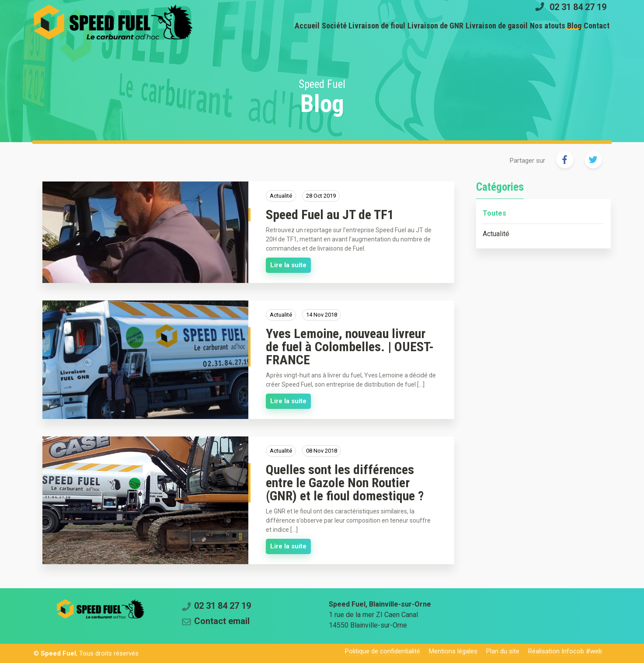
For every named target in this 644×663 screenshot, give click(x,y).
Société (280, 25)
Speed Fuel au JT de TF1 (330, 215)
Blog (562, 25)
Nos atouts (527, 25)
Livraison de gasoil (467, 25)
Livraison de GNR (398, 25)
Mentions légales (453, 651)
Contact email (222, 621)
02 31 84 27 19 (578, 7)
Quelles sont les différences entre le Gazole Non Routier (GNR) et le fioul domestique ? (345, 483)
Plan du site (503, 651)
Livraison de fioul (331, 25)
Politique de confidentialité (383, 651)
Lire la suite (288, 265)
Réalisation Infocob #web (565, 651)
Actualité (496, 234)
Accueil (244, 25)
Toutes (494, 213)
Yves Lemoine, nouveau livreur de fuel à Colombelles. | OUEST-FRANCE (350, 347)
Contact (593, 25)
